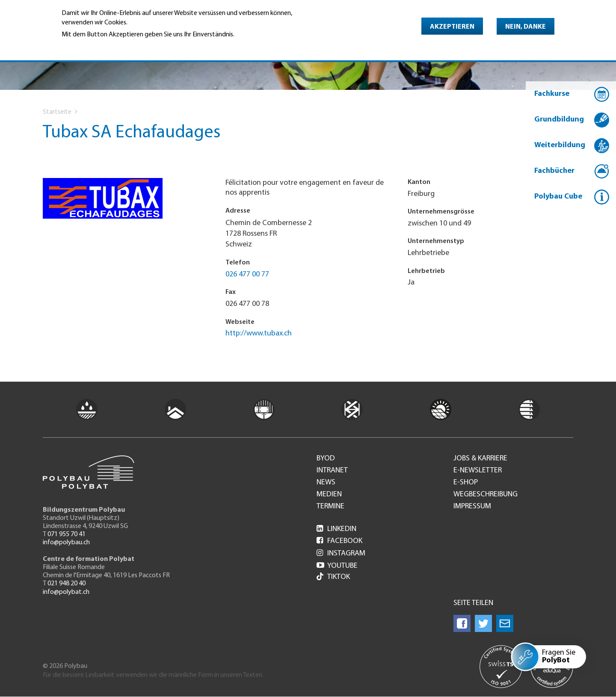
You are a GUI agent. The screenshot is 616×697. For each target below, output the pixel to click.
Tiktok (333, 577)
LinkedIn (336, 529)
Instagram (341, 553)
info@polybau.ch (66, 543)
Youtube (337, 566)
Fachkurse (552, 94)
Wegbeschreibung (486, 495)
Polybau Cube (558, 197)
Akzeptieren (452, 27)
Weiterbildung (560, 145)
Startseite (57, 112)
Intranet (332, 471)
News (326, 483)
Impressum (472, 507)
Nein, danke (526, 27)
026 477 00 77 (247, 274)
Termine (330, 507)
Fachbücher (554, 171)
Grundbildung (559, 120)
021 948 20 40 (67, 584)
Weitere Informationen (99, 47)
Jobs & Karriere (480, 459)
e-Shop (466, 483)
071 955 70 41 (67, 534)
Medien (329, 495)
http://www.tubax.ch (259, 334)
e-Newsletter (478, 471)
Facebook (339, 541)
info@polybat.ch (66, 592)
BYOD (326, 459)
